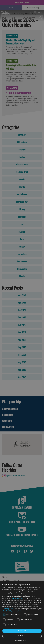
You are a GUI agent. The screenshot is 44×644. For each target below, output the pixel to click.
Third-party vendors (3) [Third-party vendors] (18, 598)
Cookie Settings (8, 611)
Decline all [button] (22, 636)
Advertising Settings (8, 609)
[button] (22, 640)
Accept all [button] (22, 631)
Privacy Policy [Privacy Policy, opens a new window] (18, 611)
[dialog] (22, 613)
